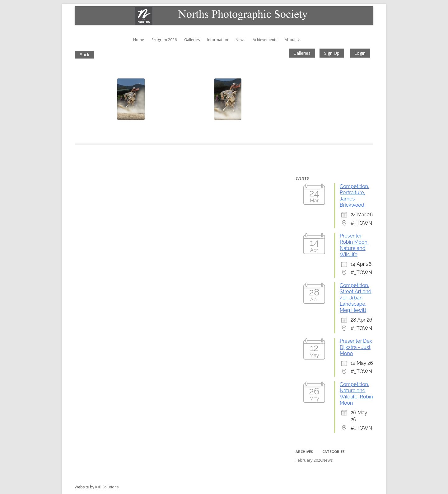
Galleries (192, 40)
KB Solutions (107, 487)
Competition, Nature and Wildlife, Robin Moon (356, 394)
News (240, 40)
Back (84, 55)
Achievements (265, 40)
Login (360, 53)
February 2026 (309, 460)
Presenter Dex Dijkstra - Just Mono (356, 347)
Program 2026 (164, 40)
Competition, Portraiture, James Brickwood (355, 196)
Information (218, 40)
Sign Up (332, 53)
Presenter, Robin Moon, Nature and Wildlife (354, 245)
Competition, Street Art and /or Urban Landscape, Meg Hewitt (356, 298)
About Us (293, 40)
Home (139, 40)
